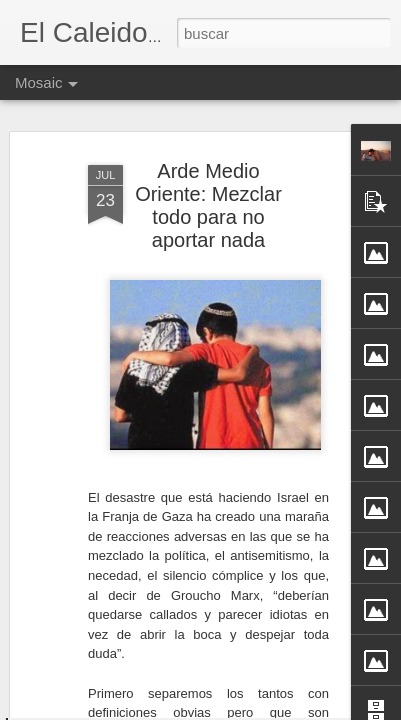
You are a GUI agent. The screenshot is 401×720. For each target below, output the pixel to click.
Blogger (279, 709)
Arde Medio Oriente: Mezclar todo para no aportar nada (208, 131)
